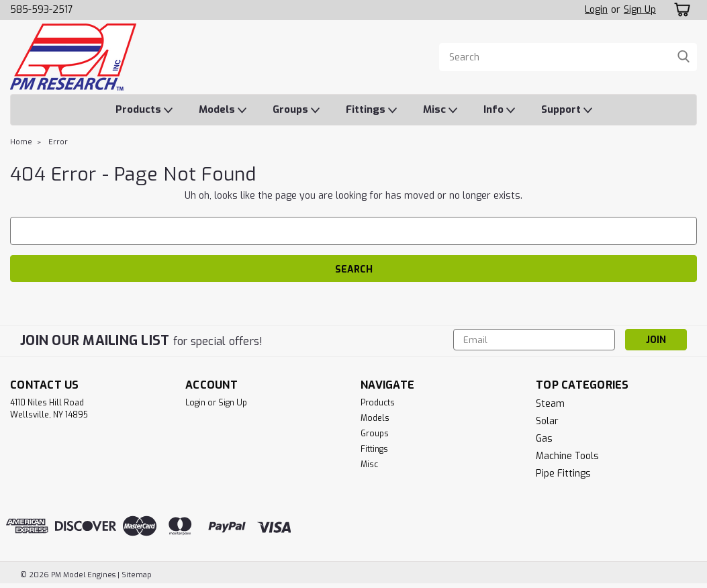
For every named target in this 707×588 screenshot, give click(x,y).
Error (58, 142)
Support (567, 110)
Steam (550, 404)
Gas (544, 439)
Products (144, 110)
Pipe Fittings (563, 474)
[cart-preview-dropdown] (680, 10)
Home (21, 142)
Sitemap (137, 575)
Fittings (371, 110)
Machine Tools (567, 456)
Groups (296, 110)
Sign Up (640, 10)
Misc (440, 110)
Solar (547, 421)
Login (596, 10)
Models (223, 110)
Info (499, 110)
